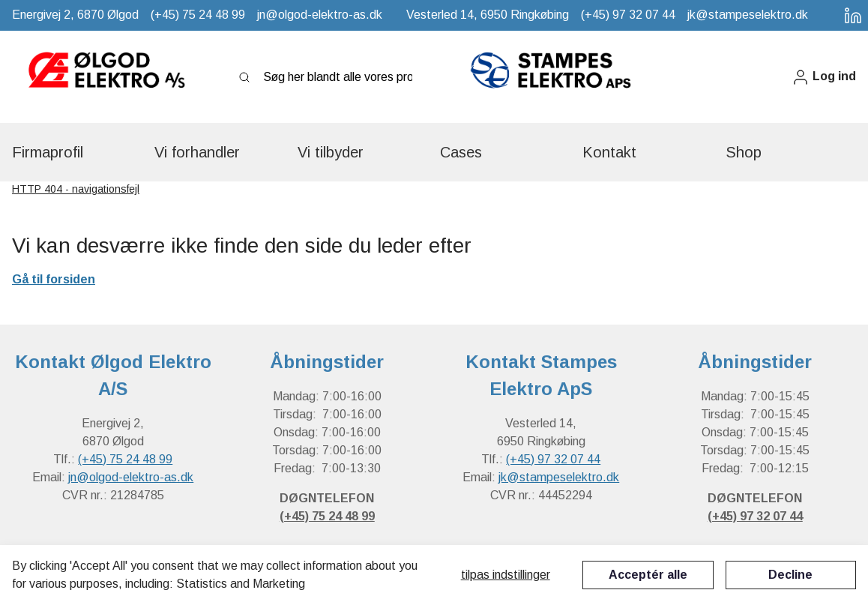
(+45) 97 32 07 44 (553, 459)
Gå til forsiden (54, 279)
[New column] (106, 77)
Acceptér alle (648, 575)
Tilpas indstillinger (506, 575)
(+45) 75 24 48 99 (125, 459)
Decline (790, 575)
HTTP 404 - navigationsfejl (76, 189)
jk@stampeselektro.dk (559, 477)
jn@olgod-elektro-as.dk (131, 477)
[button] (824, 77)
